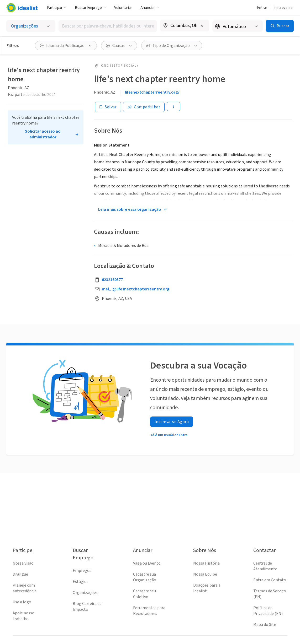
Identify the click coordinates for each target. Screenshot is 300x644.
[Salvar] (108, 107)
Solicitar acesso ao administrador (43, 134)
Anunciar (150, 8)
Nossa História (206, 563)
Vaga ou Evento (147, 563)
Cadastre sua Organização (145, 577)
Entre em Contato (270, 580)
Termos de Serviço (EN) (270, 594)
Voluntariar (123, 8)
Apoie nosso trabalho (23, 616)
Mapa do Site (265, 625)
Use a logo (22, 602)
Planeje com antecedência (25, 588)
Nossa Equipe (205, 574)
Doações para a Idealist (207, 588)
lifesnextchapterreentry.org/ (152, 92)
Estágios (81, 582)
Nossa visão (23, 563)
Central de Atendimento (265, 566)
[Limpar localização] (202, 26)
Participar (57, 8)
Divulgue (20, 574)
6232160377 (112, 280)
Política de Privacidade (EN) (268, 611)
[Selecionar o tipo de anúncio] (31, 26)
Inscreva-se (283, 8)
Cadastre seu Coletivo (144, 594)
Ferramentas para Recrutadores (149, 611)
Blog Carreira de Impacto (87, 607)
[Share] (144, 107)
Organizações (85, 593)
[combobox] (108, 26)
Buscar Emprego (90, 8)
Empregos (82, 571)
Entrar (262, 8)
